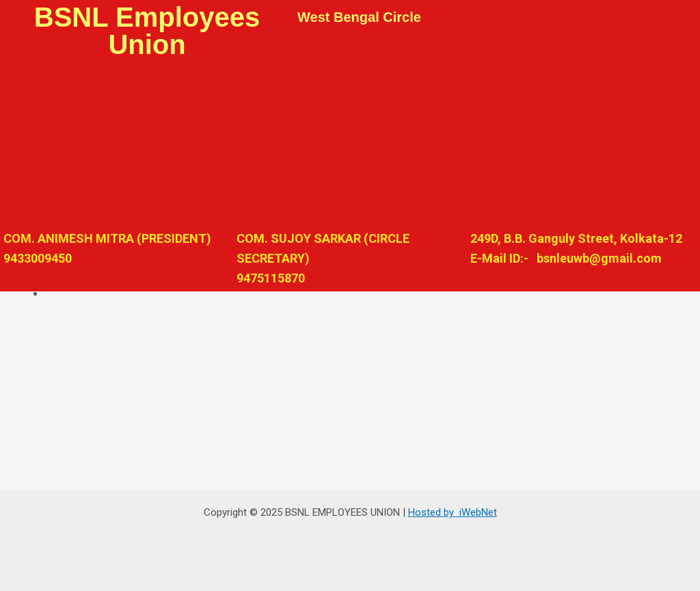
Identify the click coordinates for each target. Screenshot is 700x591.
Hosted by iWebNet (453, 512)
